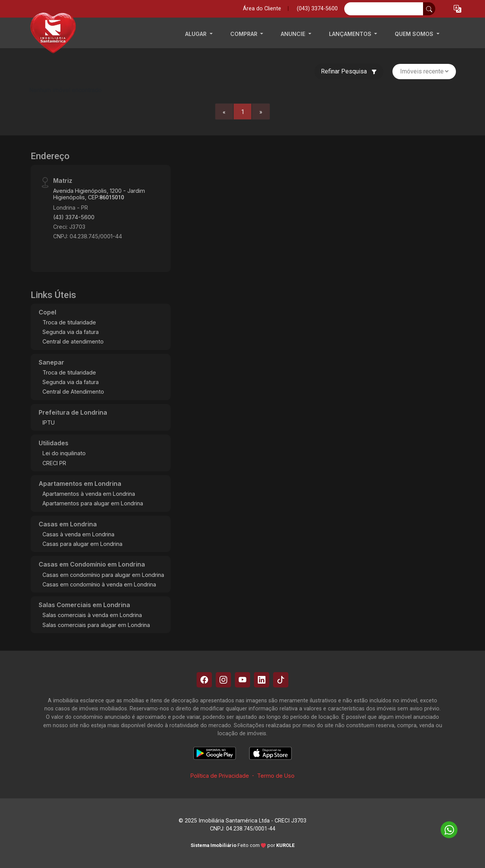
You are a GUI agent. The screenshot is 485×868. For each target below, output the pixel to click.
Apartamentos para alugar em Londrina (93, 503)
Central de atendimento (73, 341)
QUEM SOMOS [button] (415, 34)
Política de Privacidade (220, 776)
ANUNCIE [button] (294, 34)
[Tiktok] (281, 680)
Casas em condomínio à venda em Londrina (99, 584)
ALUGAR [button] (197, 34)
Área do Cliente (262, 9)
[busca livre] (429, 9)
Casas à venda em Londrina (78, 534)
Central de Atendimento (73, 392)
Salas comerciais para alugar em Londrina (96, 625)
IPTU (49, 423)
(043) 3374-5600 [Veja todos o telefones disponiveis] (317, 9)
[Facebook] (204, 680)
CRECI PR (54, 463)
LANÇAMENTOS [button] (351, 34)
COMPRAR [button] (245, 34)
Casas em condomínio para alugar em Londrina (103, 575)
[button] (457, 9)
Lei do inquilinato (64, 453)
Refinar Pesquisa (349, 71)
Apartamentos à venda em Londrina (89, 494)
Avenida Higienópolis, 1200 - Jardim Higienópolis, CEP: (99, 194)
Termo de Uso (276, 776)
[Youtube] (242, 680)
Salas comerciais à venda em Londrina (92, 615)
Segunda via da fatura (71, 332)
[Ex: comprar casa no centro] (384, 9)
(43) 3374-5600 (74, 217)
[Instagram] (223, 680)
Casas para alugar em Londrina (82, 544)
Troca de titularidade (69, 322)
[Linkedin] (262, 680)
